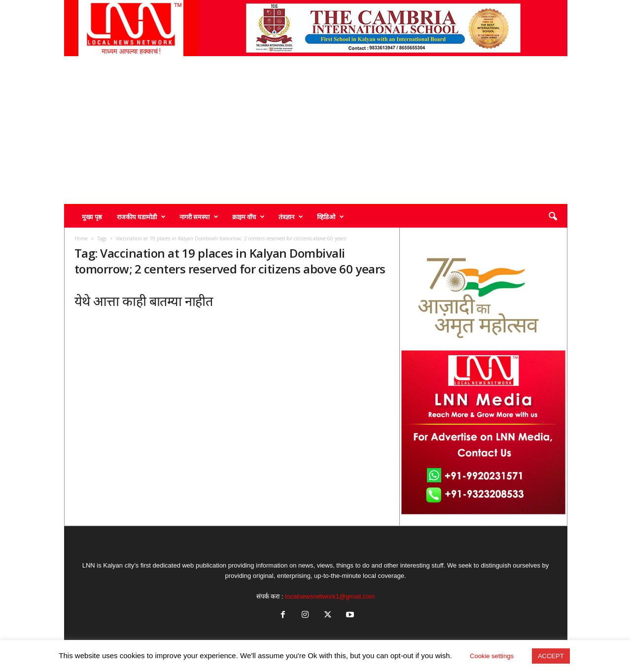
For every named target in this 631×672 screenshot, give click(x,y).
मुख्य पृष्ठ (92, 217)
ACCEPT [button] (551, 656)
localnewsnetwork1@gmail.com (330, 596)
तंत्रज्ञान (291, 217)
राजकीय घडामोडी (141, 217)
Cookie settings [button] (492, 656)
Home (81, 238)
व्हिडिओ (331, 217)
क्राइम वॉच (248, 217)
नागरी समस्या (199, 217)
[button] (553, 217)
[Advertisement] (316, 130)
